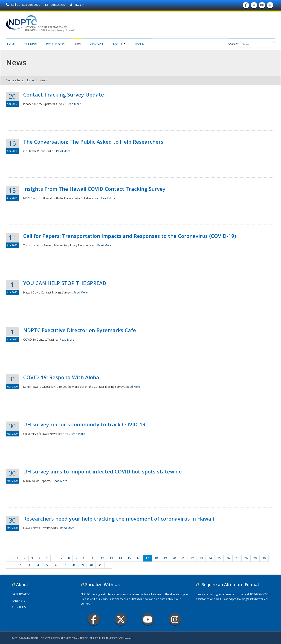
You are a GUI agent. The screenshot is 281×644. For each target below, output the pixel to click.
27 (237, 558)
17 (147, 558)
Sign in (139, 44)
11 (93, 558)
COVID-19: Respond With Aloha (61, 377)
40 (91, 565)
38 (73, 565)
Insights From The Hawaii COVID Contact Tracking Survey (94, 189)
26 (228, 558)
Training (31, 44)
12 (102, 558)
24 (210, 558)
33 (28, 565)
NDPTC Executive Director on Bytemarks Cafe (80, 330)
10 (84, 558)
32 (19, 565)
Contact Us (55, 5)
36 (55, 565)
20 (174, 558)
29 (255, 558)
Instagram (175, 619)
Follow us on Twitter (254, 6)
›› (108, 565)
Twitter (121, 619)
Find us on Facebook (246, 6)
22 (192, 558)
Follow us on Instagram (270, 6)
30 (264, 558)
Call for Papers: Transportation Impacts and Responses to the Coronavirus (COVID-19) (130, 236)
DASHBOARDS (21, 594)
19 (165, 558)
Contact (97, 44)
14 (120, 558)
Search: (233, 44)
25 (219, 558)
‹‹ (10, 558)
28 (246, 558)
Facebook (94, 619)
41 (100, 565)
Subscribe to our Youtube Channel (262, 6)
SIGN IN (77, 5)
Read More (74, 104)
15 (129, 558)
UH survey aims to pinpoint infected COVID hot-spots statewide (103, 471)
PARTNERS (18, 601)
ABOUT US (19, 607)
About (119, 44)
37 (64, 565)
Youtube (148, 619)
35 (46, 565)
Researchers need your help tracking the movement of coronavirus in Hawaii (119, 519)
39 (82, 565)
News (77, 44)
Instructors (55, 44)
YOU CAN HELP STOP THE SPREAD (65, 283)
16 (138, 558)
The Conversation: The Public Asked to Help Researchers (93, 142)
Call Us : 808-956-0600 (23, 5)
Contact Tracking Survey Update (64, 94)
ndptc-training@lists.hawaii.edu (249, 599)
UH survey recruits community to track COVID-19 (84, 424)
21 (183, 558)
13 (111, 558)
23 (201, 558)
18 (156, 558)
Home (11, 44)
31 (10, 565)
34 (37, 565)
